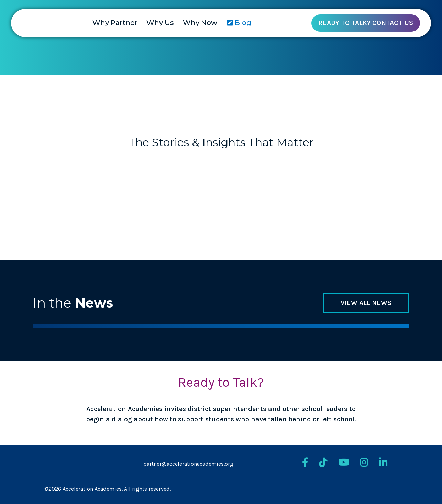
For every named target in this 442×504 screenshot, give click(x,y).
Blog (239, 23)
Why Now (200, 23)
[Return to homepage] (22, 24)
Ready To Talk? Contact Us (366, 23)
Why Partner (115, 23)
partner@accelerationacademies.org (188, 464)
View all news (366, 303)
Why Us (160, 23)
